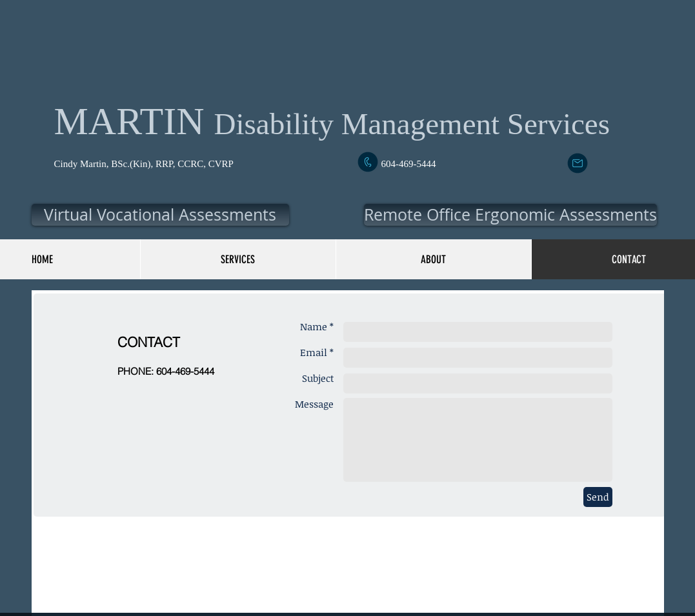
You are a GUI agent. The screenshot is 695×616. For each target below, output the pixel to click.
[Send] (598, 497)
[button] (160, 215)
